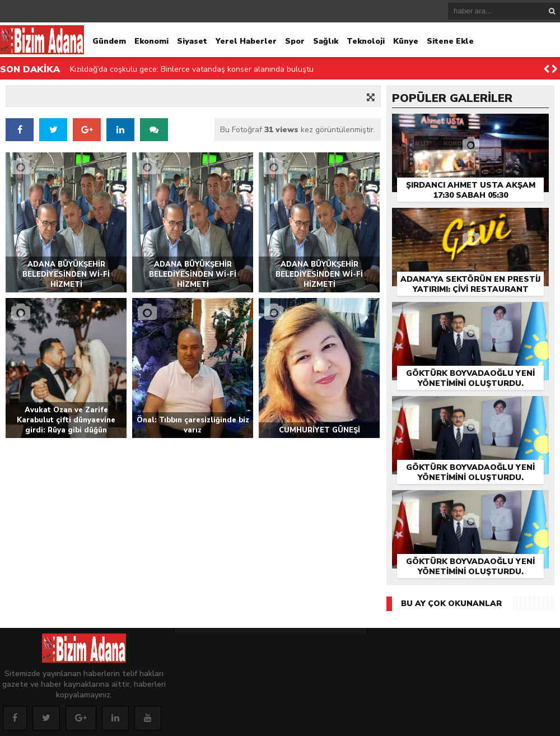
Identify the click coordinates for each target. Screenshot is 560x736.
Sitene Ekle (450, 41)
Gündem (109, 41)
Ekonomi (151, 41)
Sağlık (326, 41)
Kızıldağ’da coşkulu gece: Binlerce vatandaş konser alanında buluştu (192, 69)
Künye (406, 41)
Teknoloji (366, 41)
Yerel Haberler (246, 41)
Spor (295, 41)
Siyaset (192, 41)
